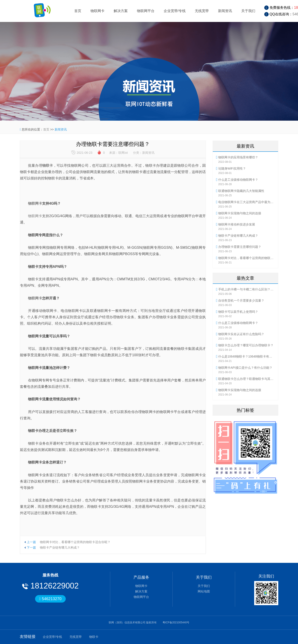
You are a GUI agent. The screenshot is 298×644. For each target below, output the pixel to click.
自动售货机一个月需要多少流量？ (241, 301)
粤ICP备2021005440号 (176, 623)
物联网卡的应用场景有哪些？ (238, 157)
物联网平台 (146, 11)
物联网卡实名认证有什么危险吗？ (241, 334)
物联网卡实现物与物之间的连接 (240, 213)
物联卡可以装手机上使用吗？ (238, 312)
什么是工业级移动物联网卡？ (238, 180)
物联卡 (94, 637)
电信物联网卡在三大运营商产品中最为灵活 (247, 202)
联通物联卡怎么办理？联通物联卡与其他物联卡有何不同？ (247, 379)
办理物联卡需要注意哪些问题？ (240, 247)
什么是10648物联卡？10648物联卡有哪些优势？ (247, 356)
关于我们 (248, 11)
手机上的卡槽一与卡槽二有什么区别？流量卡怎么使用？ (247, 289)
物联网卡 (98, 11)
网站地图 (204, 591)
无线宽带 (202, 11)
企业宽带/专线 (175, 11)
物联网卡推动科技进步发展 (237, 224)
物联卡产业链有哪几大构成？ (60, 547)
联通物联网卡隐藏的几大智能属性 (241, 191)
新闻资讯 (225, 11)
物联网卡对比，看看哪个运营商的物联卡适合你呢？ (75, 542)
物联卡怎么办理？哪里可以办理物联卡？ (246, 345)
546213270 (50, 599)
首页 (78, 11)
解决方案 (121, 11)
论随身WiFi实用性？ (232, 168)
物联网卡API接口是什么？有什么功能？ (245, 368)
